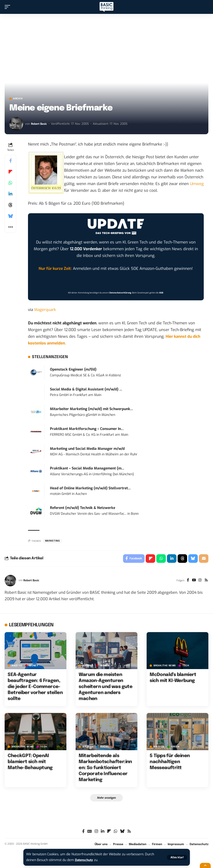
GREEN (175, 747)
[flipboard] (109, 833)
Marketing (52, 541)
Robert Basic (39, 124)
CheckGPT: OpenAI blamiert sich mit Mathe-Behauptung (30, 763)
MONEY (34, 666)
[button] (177, 857)
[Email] (204, 559)
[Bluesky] (122, 833)
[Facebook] (187, 581)
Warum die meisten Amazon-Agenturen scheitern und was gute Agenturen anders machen (105, 687)
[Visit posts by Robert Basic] (16, 124)
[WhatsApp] (116, 833)
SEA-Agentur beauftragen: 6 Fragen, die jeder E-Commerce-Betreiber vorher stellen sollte (35, 687)
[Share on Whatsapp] (10, 183)
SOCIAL (105, 747)
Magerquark (45, 310)
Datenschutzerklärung (120, 293)
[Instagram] (199, 581)
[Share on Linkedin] (10, 194)
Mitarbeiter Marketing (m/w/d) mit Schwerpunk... (91, 409)
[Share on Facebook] (10, 161)
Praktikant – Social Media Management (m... (87, 468)
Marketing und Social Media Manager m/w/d (87, 449)
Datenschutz (85, 860)
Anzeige (17, 666)
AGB (161, 293)
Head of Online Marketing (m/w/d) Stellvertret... (90, 488)
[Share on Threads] (10, 205)
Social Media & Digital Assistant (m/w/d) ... (86, 389)
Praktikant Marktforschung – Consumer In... (87, 429)
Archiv (18, 99)
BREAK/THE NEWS (165, 666)
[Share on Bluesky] (10, 216)
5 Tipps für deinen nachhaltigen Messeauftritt (170, 763)
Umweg (197, 184)
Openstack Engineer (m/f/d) (73, 369)
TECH (186, 666)
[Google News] (90, 833)
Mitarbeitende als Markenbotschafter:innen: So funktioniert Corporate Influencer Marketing (105, 769)
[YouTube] (193, 581)
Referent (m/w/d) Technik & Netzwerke (83, 508)
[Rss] (206, 581)
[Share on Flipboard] (10, 172)
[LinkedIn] (103, 833)
